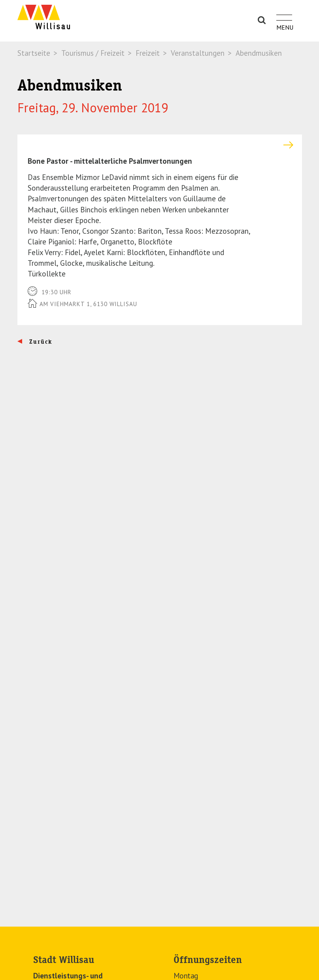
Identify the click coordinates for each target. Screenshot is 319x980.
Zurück (40, 342)
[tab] (160, 145)
